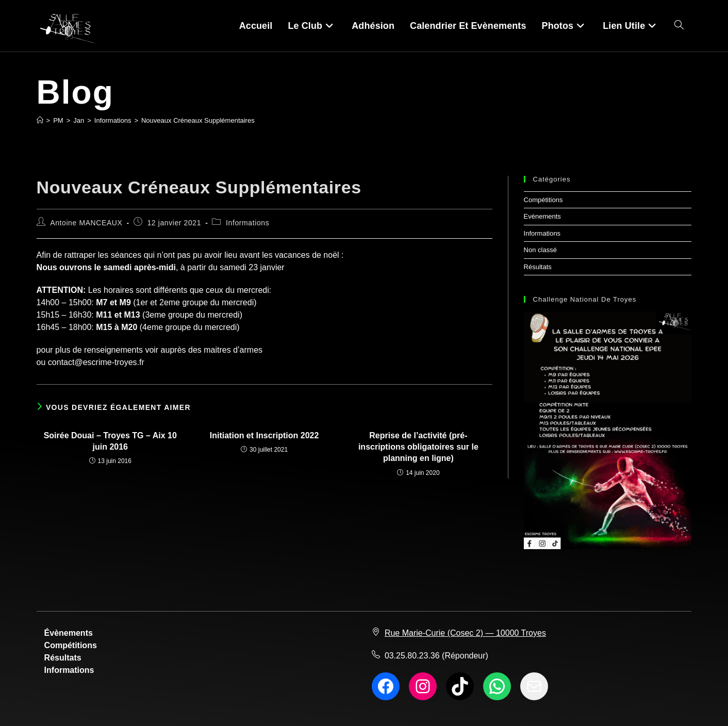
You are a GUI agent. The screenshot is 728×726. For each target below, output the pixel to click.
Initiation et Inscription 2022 (264, 435)
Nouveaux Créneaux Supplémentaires (198, 120)
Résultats (538, 267)
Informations (247, 223)
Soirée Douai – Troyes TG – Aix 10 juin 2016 (110, 441)
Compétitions (543, 200)
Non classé (540, 250)
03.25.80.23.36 (412, 656)
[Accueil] (40, 120)
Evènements (542, 216)
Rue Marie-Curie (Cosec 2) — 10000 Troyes (465, 633)
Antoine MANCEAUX (86, 223)
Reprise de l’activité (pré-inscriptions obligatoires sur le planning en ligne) (418, 447)
